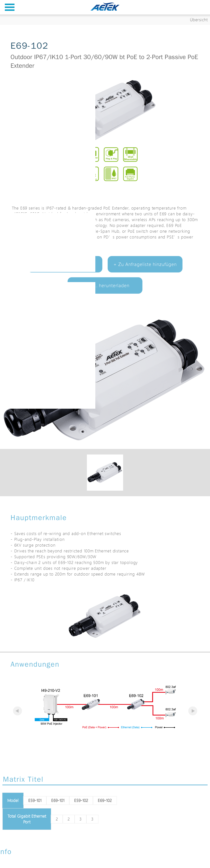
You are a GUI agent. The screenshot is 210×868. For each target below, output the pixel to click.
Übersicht (199, 20)
